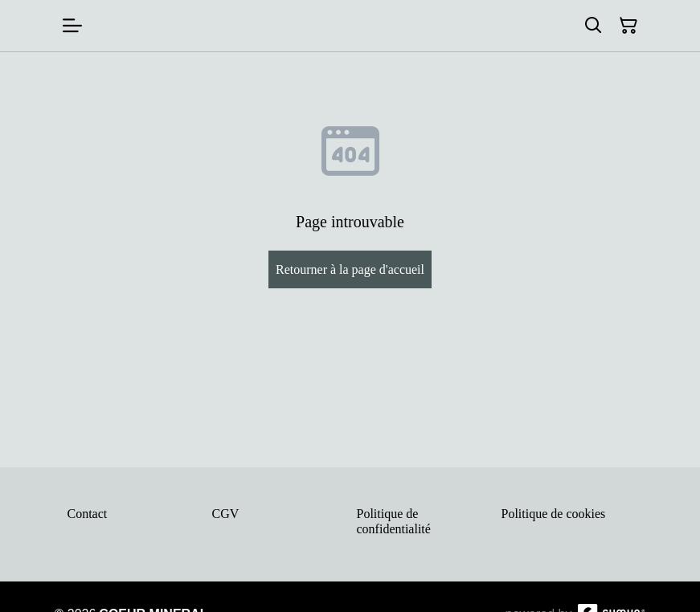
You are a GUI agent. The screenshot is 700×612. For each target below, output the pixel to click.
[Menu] (72, 26)
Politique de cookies (554, 514)
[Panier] (628, 26)
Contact (88, 514)
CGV (226, 514)
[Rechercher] (593, 26)
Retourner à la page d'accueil (350, 269)
